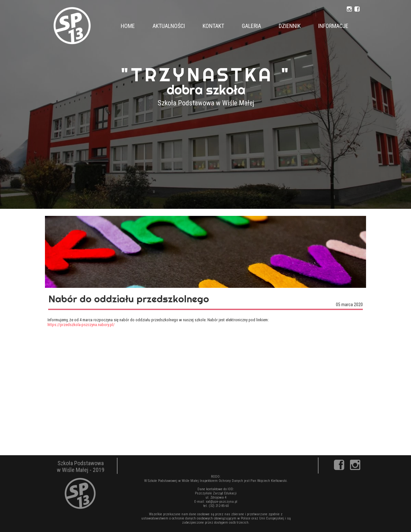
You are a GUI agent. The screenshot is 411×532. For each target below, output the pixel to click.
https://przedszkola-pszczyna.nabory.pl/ (81, 325)
